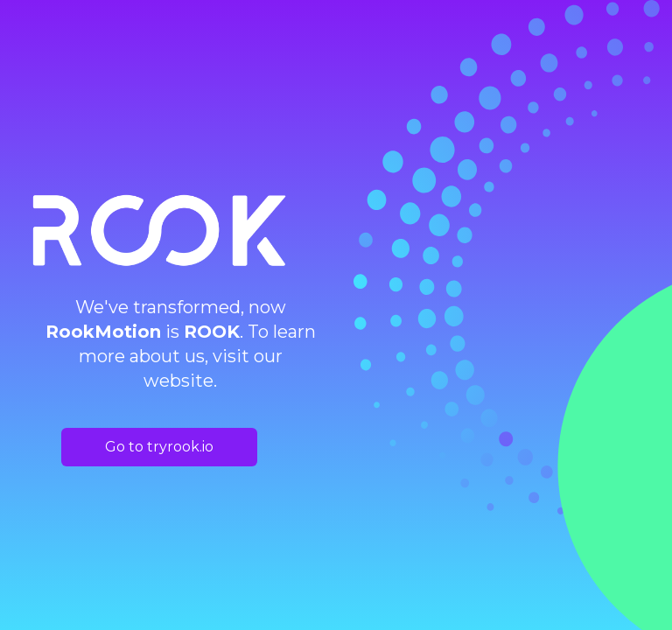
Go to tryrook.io (159, 447)
